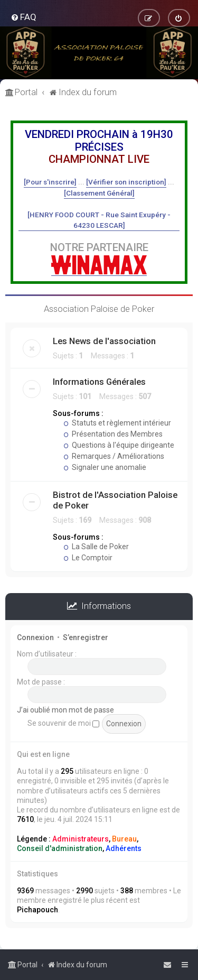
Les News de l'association (104, 341)
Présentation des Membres (113, 434)
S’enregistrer (86, 637)
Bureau (124, 839)
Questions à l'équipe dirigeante (119, 445)
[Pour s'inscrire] (50, 182)
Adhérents (124, 848)
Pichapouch (37, 910)
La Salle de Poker (96, 547)
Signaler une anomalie (105, 467)
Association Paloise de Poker (99, 309)
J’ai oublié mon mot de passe (65, 710)
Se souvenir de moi (63, 723)
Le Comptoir (88, 558)
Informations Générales (99, 382)
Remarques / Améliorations (114, 456)
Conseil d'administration (60, 848)
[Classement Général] (99, 193)
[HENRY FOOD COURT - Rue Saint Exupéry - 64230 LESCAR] (99, 220)
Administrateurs (81, 839)
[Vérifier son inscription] (126, 182)
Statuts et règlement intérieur (117, 423)
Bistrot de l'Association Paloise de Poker (115, 500)
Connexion (35, 637)
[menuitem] (23, 17)
